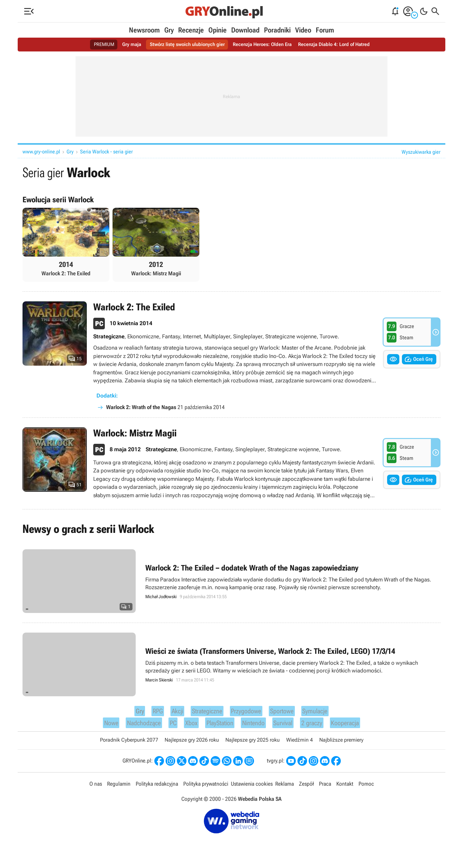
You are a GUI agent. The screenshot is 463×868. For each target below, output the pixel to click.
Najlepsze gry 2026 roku (192, 745)
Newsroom (144, 30)
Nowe (103, 726)
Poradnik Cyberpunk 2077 (129, 745)
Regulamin (119, 789)
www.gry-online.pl (41, 152)
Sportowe (285, 713)
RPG (151, 713)
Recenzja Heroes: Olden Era (263, 45)
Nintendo (255, 726)
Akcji (170, 713)
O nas (96, 789)
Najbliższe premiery (341, 745)
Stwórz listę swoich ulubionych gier (185, 45)
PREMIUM (98, 45)
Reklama (284, 789)
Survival (286, 726)
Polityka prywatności (205, 789)
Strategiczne (202, 713)
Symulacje (321, 713)
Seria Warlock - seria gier (106, 152)
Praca (324, 789)
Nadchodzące (138, 726)
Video (303, 30)
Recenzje (191, 30)
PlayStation (218, 726)
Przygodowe (245, 713)
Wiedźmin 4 (300, 745)
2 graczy (317, 726)
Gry (169, 30)
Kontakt (344, 789)
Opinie (218, 30)
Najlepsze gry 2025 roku (253, 745)
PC (169, 726)
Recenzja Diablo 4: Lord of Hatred (339, 45)
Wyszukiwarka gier (421, 152)
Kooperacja (353, 726)
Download (245, 30)
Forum (325, 30)
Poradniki (277, 30)
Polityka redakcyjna (157, 789)
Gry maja (127, 45)
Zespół (306, 789)
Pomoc (365, 789)
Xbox (187, 726)
